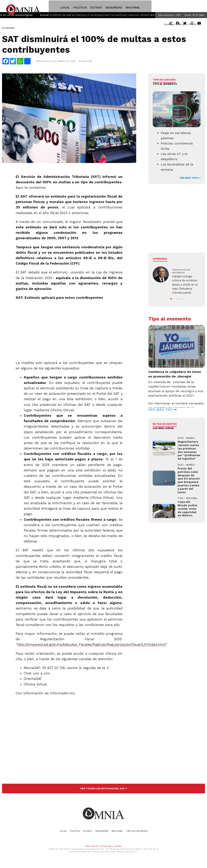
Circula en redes (148, 7)
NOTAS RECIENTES (165, 425)
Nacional (123, 7)
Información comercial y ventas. (103, 847)
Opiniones (160, 260)
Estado (87, 7)
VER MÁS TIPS (190, 179)
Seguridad (104, 7)
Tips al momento (165, 85)
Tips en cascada (164, 81)
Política (70, 7)
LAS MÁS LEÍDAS (163, 429)
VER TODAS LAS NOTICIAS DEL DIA (104, 790)
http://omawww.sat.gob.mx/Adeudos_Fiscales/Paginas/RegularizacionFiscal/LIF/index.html (91, 646)
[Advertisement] (69, 330)
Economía (8, 29)
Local (55, 7)
